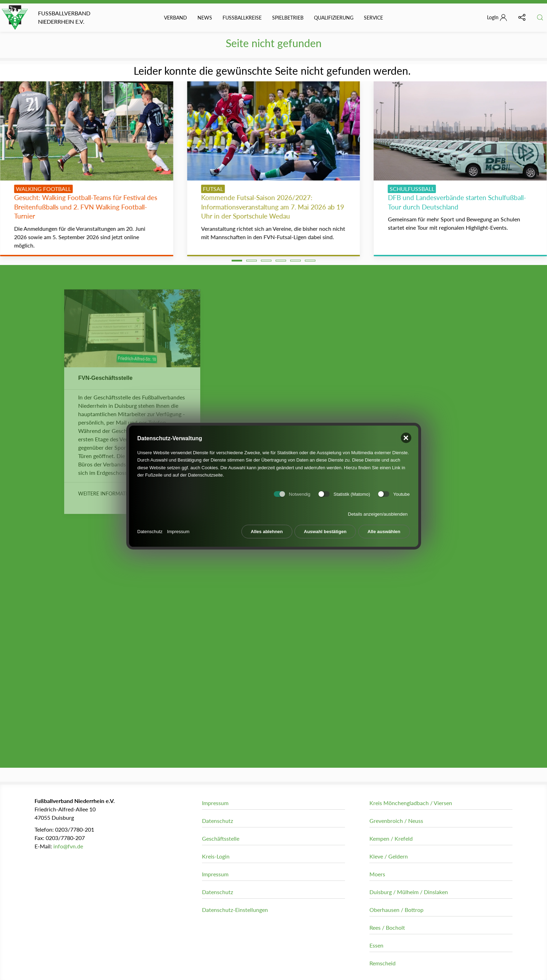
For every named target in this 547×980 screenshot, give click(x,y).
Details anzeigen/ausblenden (378, 511)
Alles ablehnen (267, 528)
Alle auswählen (384, 528)
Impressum (178, 528)
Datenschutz (150, 528)
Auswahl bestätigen (325, 528)
